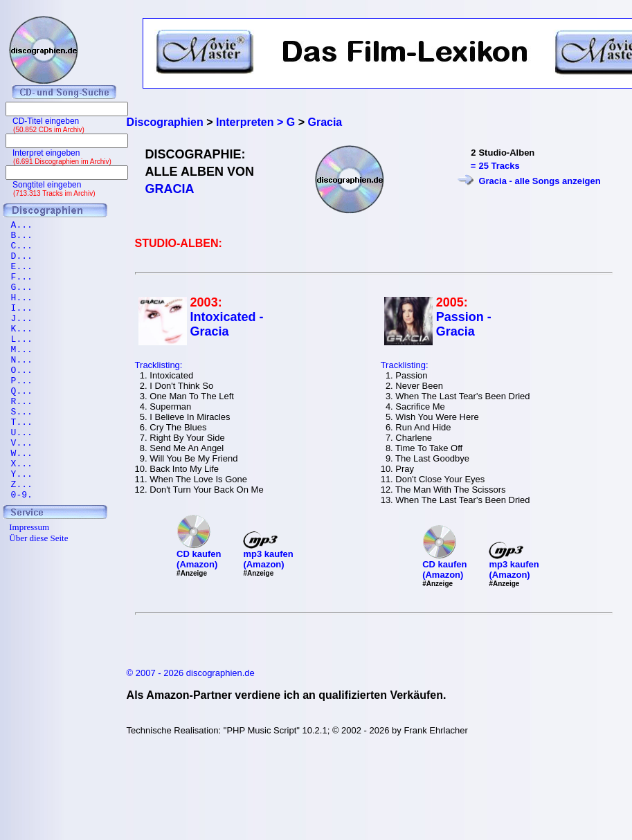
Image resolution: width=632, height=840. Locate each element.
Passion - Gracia (464, 324)
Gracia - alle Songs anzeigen (539, 181)
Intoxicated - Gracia (227, 324)
